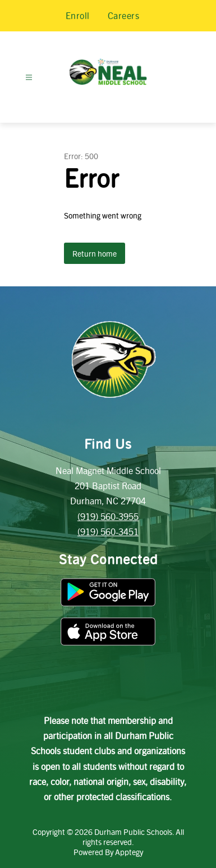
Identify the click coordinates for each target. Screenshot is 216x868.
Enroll (78, 15)
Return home (95, 253)
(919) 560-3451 (108, 532)
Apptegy (129, 852)
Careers (124, 15)
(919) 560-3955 (108, 516)
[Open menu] (29, 78)
